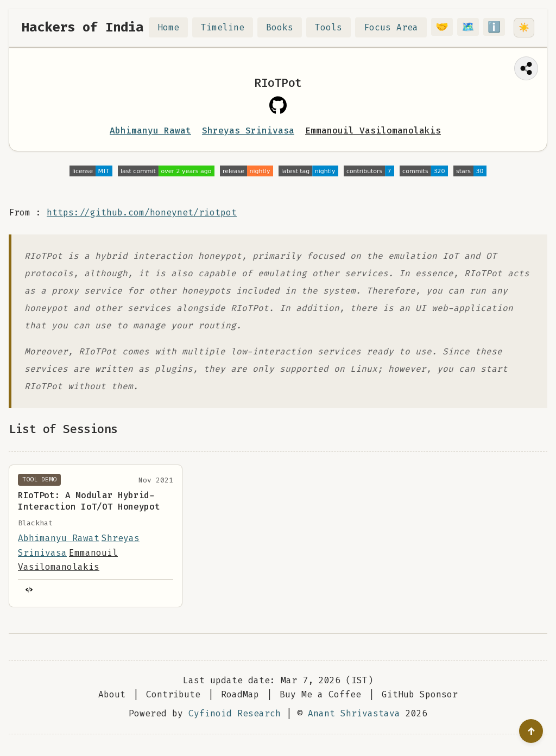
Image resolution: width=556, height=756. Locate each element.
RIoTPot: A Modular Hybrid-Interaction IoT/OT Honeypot (89, 501)
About (112, 694)
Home (175, 27)
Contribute (173, 694)
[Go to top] (531, 731)
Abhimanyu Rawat (150, 131)
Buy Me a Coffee (320, 694)
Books (286, 27)
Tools (335, 27)
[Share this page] (526, 68)
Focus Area (397, 27)
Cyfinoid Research (235, 713)
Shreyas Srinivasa (248, 131)
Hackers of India (83, 27)
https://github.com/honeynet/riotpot (142, 212)
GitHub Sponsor (420, 694)
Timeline (229, 27)
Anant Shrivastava (354, 713)
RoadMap (240, 694)
